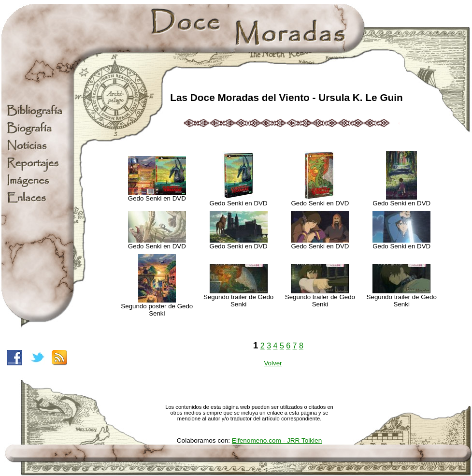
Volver (273, 363)
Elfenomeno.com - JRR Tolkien (277, 440)
